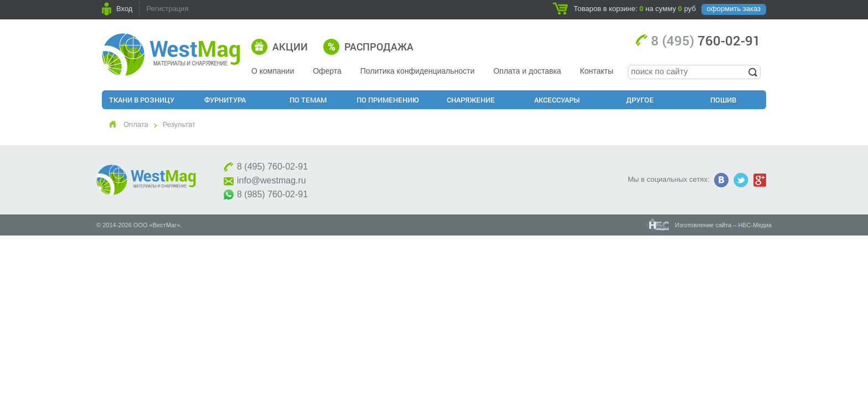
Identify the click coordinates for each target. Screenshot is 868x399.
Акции (290, 47)
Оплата (136, 124)
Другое (640, 100)
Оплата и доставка (527, 71)
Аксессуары (557, 100)
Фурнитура (225, 100)
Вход (124, 9)
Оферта (327, 71)
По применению (388, 100)
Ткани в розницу (142, 100)
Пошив (723, 100)
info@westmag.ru (272, 180)
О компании (273, 71)
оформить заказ (734, 9)
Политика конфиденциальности (418, 71)
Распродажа (379, 47)
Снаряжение (471, 100)
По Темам (308, 100)
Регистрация (167, 9)
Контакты (597, 71)
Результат (179, 124)
